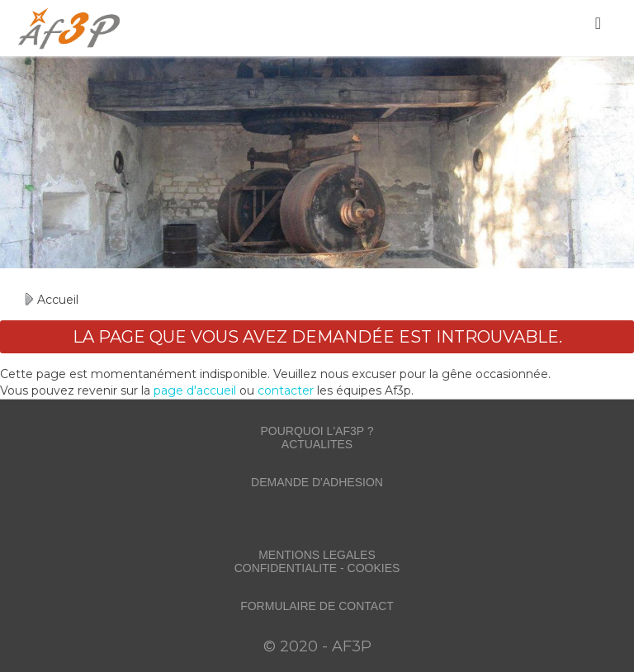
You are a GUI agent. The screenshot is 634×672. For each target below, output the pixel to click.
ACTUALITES (317, 444)
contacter (286, 390)
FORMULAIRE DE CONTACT (317, 606)
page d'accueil (195, 390)
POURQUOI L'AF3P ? (317, 431)
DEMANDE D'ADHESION (317, 482)
